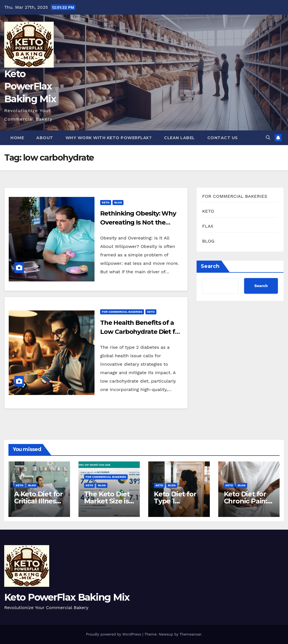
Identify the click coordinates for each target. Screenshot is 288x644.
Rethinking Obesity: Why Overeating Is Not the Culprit (138, 222)
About (45, 138)
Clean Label (179, 138)
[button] (268, 138)
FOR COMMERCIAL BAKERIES (122, 312)
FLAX (208, 226)
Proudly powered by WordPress (114, 634)
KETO (106, 202)
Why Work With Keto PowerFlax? (109, 138)
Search (210, 266)
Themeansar (190, 634)
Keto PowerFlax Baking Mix (30, 86)
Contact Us (223, 138)
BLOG (118, 202)
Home (17, 138)
